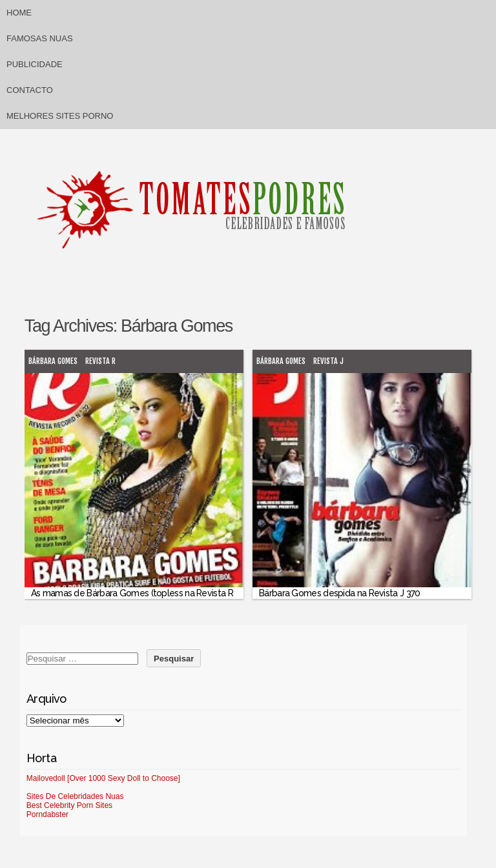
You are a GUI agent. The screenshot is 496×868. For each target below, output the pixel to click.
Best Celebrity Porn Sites (69, 805)
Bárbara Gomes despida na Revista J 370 (339, 593)
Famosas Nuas (40, 38)
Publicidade (35, 64)
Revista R (100, 361)
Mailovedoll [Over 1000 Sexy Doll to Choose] (103, 778)
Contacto (30, 90)
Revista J (328, 361)
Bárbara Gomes (53, 361)
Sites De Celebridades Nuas (75, 796)
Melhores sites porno (60, 116)
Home (19, 13)
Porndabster (47, 814)
